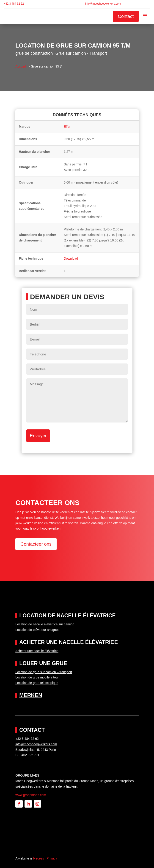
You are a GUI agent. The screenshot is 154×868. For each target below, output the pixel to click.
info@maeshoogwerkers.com (103, 4)
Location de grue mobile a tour (37, 677)
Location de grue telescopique (37, 683)
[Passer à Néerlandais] (136, 4)
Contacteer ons (36, 544)
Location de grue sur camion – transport (44, 672)
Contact (126, 16)
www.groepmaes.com (31, 795)
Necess (39, 858)
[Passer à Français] (141, 4)
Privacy (52, 858)
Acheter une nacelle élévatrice (37, 651)
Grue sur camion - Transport (81, 53)
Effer (67, 127)
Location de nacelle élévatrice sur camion (45, 624)
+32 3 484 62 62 (14, 4)
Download (71, 258)
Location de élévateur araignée (37, 630)
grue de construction (34, 53)
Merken (31, 695)
